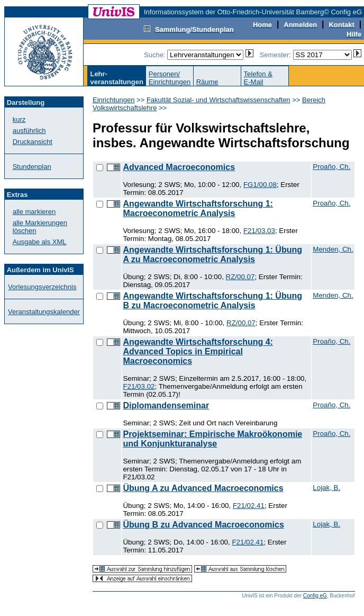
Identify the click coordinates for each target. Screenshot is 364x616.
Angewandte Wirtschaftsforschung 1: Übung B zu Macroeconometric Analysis (212, 301)
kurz (19, 119)
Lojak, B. (326, 488)
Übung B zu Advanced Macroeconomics (203, 525)
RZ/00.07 (240, 277)
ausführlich (29, 131)
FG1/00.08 (260, 185)
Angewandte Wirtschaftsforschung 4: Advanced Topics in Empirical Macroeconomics (198, 351)
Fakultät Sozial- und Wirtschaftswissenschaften (219, 100)
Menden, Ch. (333, 249)
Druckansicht (33, 142)
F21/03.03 (259, 231)
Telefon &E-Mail (258, 78)
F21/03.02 (139, 386)
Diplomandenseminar (166, 405)
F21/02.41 (249, 506)
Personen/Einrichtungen (170, 78)
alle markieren (34, 212)
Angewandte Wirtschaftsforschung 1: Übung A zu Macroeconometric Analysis (212, 255)
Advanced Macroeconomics (179, 167)
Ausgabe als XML (40, 242)
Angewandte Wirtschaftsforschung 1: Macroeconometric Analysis (198, 208)
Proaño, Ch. (331, 167)
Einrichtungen (114, 100)
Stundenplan (32, 167)
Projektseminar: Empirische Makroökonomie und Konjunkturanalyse (212, 439)
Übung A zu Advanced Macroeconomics (203, 488)
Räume (207, 82)
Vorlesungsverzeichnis (42, 287)
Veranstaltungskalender (44, 312)
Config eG (315, 596)
